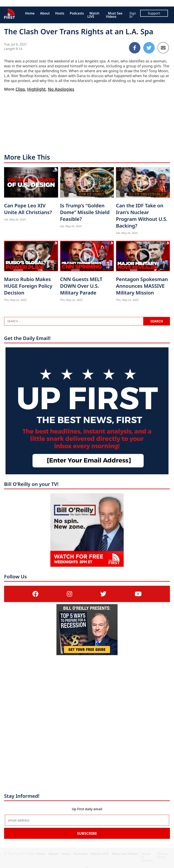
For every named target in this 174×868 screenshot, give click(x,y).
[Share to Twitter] (149, 48)
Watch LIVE (93, 15)
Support (154, 13)
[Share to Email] (163, 48)
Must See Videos (114, 15)
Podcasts (77, 13)
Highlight (36, 89)
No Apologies (61, 89)
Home (30, 13)
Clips (20, 89)
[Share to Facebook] (135, 48)
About (45, 13)
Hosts (60, 13)
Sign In (133, 15)
